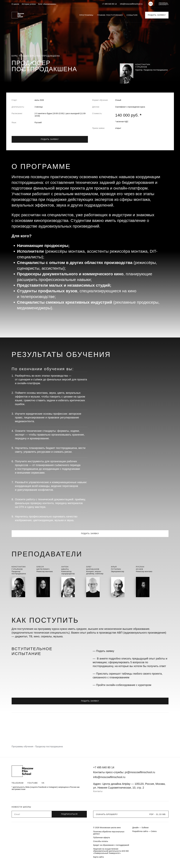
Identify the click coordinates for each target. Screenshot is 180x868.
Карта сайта (98, 857)
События (132, 15)
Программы (86, 15)
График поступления (110, 15)
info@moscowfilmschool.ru (131, 4)
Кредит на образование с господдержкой (111, 845)
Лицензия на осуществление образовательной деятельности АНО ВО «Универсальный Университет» (111, 851)
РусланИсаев (140, 568)
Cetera (154, 831)
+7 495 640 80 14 (109, 4)
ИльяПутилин (116, 568)
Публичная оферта (102, 838)
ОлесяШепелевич (43, 568)
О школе (15, 4)
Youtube (33, 783)
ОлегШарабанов (93, 568)
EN (151, 4)
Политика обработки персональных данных (109, 833)
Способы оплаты (101, 841)
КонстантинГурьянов (19, 568)
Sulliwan (145, 828)
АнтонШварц (65, 568)
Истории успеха (29, 4)
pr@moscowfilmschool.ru (140, 772)
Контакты (98, 791)
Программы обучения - (23, 747)
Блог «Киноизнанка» (47, 4)
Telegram (18, 783)
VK (43, 783)
